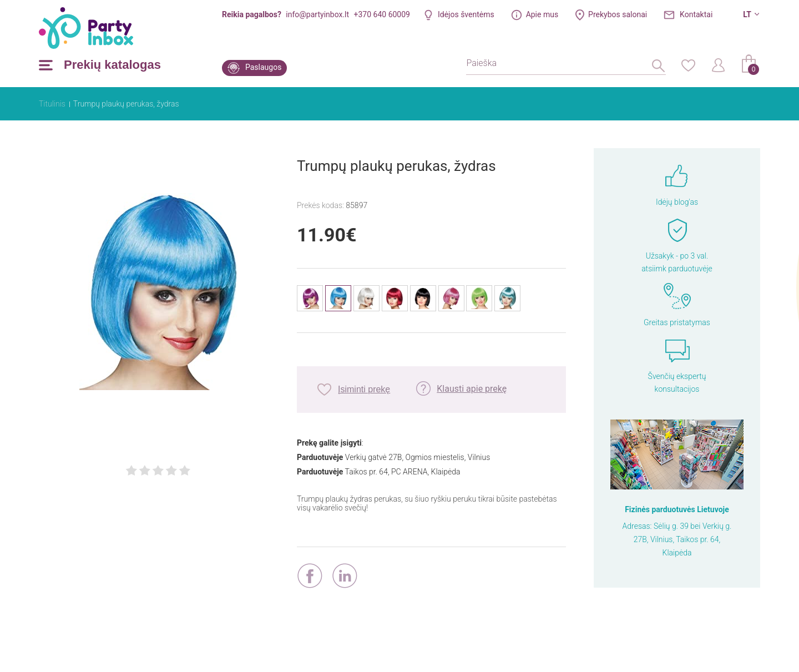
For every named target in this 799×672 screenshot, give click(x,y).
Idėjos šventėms (466, 14)
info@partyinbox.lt (317, 14)
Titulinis (52, 104)
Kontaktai (696, 14)
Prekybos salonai (618, 14)
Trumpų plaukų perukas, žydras (126, 104)
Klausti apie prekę (472, 389)
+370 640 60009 (382, 14)
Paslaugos (263, 67)
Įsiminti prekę (364, 389)
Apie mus (542, 14)
